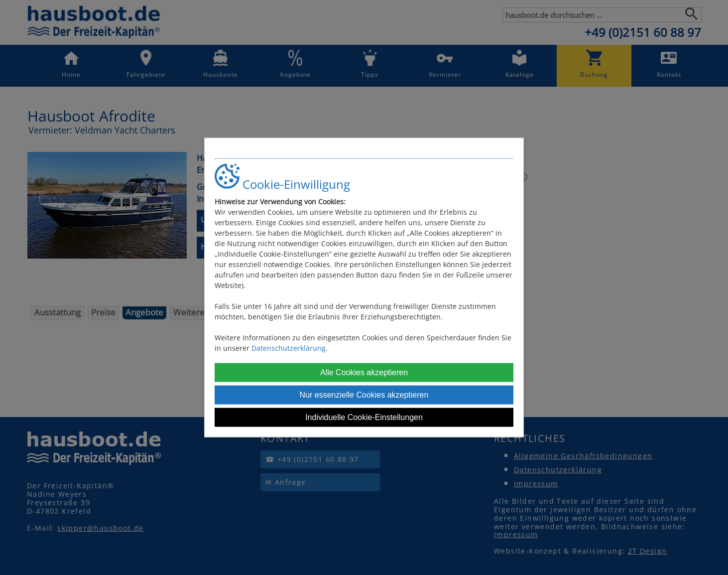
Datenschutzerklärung (289, 348)
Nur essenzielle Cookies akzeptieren (364, 394)
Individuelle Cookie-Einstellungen (364, 417)
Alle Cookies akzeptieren (364, 372)
